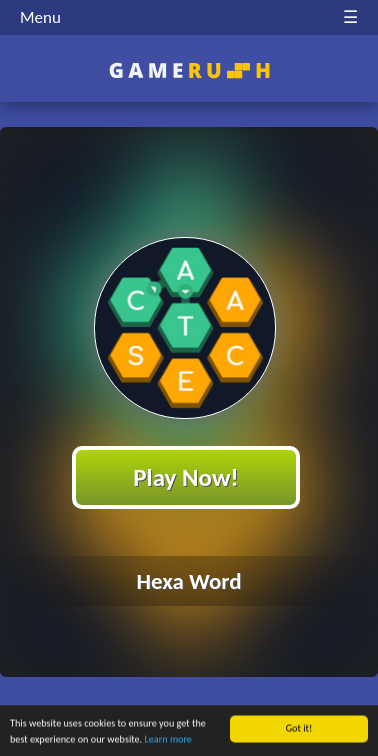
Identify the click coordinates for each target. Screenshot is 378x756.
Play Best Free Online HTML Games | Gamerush (189, 70)
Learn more (168, 740)
